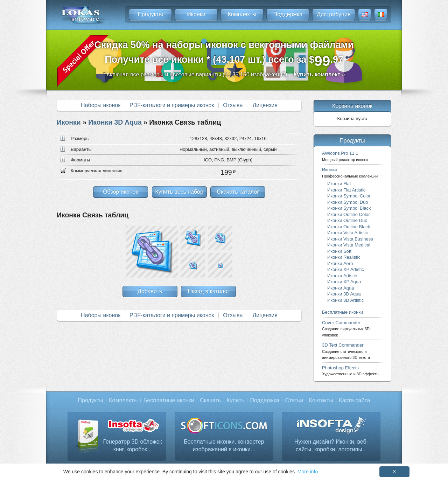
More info (308, 472)
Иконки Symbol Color (349, 196)
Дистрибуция (334, 14)
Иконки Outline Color (349, 214)
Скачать (210, 400)
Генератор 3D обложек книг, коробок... (132, 446)
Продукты (150, 14)
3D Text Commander (346, 351)
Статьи (294, 400)
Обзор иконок (120, 192)
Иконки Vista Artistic (348, 233)
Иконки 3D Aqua (115, 122)
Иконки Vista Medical (349, 245)
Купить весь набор (179, 192)
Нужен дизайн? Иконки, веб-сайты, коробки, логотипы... (331, 446)
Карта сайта (354, 400)
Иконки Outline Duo (347, 220)
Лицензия (265, 105)
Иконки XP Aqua (344, 282)
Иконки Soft (339, 251)
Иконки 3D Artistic (345, 300)
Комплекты (242, 14)
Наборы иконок (101, 105)
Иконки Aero (340, 263)
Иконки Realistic (344, 257)
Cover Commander (346, 329)
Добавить (150, 291)
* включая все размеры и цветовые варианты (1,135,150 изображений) (224, 74)
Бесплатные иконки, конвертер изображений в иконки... (224, 446)
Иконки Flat (339, 184)
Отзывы (233, 105)
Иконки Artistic (342, 276)
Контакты (321, 400)
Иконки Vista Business (350, 239)
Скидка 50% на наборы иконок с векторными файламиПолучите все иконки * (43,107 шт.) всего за (224, 54)
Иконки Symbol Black (349, 208)
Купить (236, 400)
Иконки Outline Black (349, 227)
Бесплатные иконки (342, 312)
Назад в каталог (208, 291)
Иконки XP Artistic (346, 269)
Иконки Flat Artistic (346, 190)
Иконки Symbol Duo (348, 202)
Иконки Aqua (341, 288)
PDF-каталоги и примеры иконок (172, 105)
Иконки (196, 14)
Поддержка (288, 14)
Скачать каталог (238, 192)
